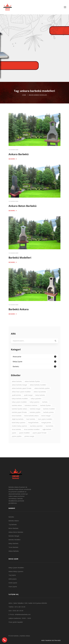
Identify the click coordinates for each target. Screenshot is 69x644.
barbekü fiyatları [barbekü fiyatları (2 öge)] (45, 411)
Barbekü (34, 372)
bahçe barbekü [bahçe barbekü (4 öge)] (40, 400)
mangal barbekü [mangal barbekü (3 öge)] (33, 428)
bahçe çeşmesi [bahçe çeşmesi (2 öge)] (35, 407)
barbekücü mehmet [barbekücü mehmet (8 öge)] (31, 411)
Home (24, 95)
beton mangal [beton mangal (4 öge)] (46, 421)
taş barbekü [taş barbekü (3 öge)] (49, 431)
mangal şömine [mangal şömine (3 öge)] (46, 428)
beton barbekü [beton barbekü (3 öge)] (17, 421)
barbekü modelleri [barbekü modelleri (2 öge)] (49, 414)
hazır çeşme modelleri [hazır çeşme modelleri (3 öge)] (45, 424)
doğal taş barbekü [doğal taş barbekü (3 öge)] (18, 424)
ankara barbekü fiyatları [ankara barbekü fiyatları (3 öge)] (32, 387)
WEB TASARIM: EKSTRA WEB (51, 640)
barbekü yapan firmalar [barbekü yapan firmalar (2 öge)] (19, 418)
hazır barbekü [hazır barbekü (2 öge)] (31, 424)
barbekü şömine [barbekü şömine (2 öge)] (49, 418)
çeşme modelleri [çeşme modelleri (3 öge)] (24, 438)
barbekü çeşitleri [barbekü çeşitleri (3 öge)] (35, 418)
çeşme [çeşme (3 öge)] (14, 438)
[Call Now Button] (5, 640)
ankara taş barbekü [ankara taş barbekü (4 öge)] (40, 397)
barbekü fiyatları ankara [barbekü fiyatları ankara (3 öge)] (19, 414)
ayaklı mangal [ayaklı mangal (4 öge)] (28, 400)
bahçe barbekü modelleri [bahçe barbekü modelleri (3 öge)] (20, 404)
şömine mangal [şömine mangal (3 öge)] (29, 442)
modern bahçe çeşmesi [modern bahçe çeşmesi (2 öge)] (19, 431)
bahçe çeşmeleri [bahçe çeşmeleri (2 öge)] (36, 404)
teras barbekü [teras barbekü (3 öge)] (16, 435)
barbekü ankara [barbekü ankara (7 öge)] (17, 411)
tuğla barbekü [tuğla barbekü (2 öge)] (47, 435)
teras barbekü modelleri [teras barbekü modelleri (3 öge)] (32, 435)
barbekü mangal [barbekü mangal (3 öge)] (35, 414)
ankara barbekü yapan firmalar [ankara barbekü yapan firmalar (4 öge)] (22, 394)
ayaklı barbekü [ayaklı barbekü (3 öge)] (16, 400)
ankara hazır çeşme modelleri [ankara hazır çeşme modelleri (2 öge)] (21, 397)
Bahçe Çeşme (34, 367)
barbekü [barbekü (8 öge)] (45, 407)
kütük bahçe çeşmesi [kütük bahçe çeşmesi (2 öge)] (19, 428)
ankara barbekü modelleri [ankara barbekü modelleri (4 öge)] (38, 390)
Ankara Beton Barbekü (23, 206)
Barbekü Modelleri (20, 258)
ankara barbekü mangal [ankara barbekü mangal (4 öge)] (19, 390)
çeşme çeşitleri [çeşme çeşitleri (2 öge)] (17, 442)
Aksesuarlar (34, 362)
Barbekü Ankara (19, 309)
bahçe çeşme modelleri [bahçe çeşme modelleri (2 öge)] (19, 407)
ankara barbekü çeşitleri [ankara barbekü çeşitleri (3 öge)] (42, 394)
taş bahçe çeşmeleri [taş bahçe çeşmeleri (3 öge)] (36, 431)
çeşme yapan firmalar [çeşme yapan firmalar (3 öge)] (40, 438)
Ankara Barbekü (19, 154)
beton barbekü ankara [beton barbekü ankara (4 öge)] (31, 421)
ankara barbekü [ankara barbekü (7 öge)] (17, 387)
